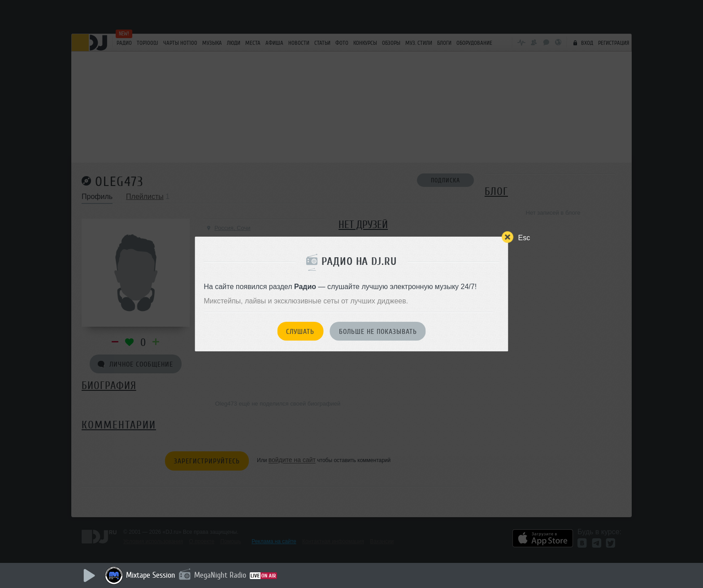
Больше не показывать (378, 332)
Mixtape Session (151, 575)
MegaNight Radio (220, 575)
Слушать (300, 332)
